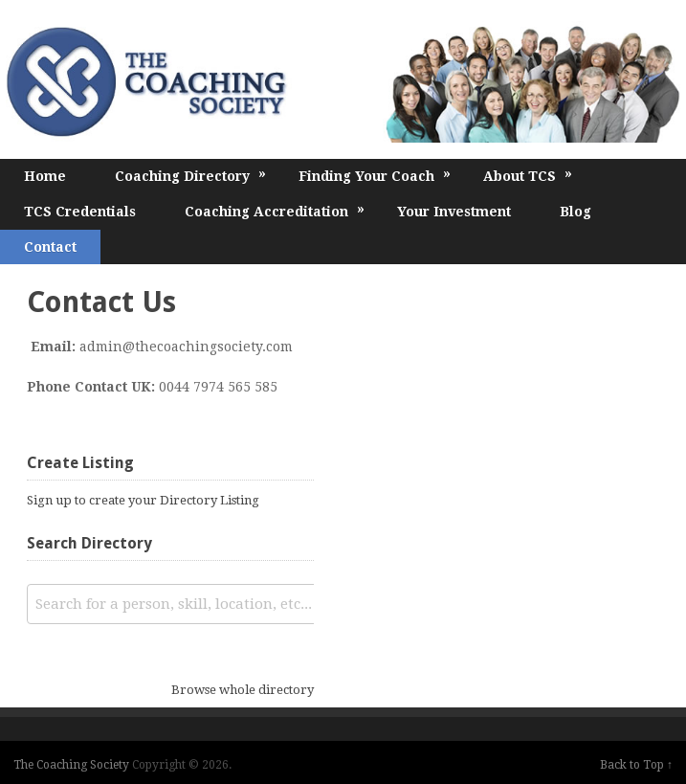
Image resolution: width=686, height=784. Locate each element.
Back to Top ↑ (636, 765)
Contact (50, 247)
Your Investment (454, 212)
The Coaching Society (71, 765)
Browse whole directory (243, 690)
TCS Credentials (80, 212)
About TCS (528, 175)
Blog (575, 212)
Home (45, 176)
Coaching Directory (191, 175)
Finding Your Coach (375, 175)
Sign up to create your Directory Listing (143, 500)
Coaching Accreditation (275, 210)
